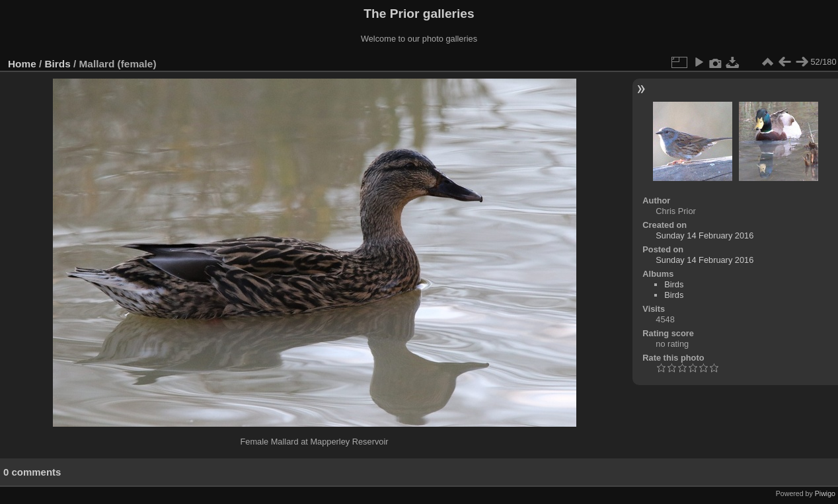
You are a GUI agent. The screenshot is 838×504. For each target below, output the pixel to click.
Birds (58, 64)
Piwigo (825, 493)
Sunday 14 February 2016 (705, 235)
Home (22, 64)
